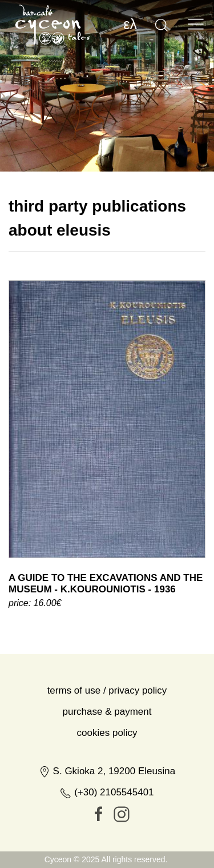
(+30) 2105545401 (107, 841)
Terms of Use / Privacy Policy (107, 740)
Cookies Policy (107, 782)
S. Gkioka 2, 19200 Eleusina (107, 820)
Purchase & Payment (107, 761)
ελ (130, 24)
